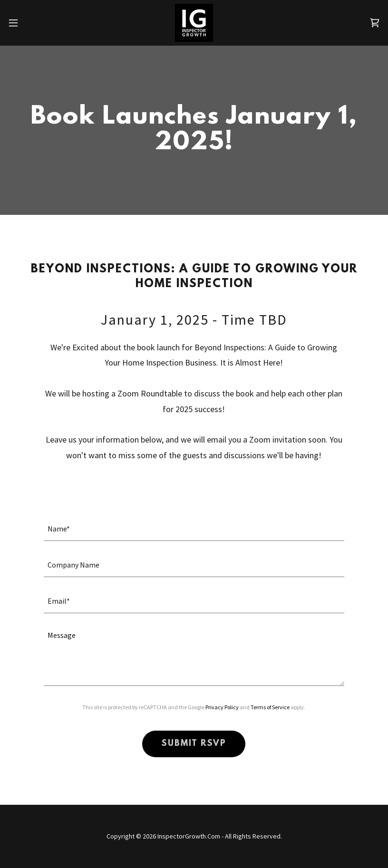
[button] (32, 23)
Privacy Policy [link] (222, 707)
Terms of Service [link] (270, 707)
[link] (194, 23)
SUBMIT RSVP (194, 744)
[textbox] (194, 529)
